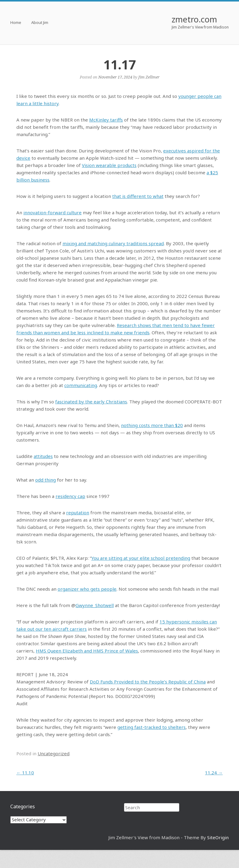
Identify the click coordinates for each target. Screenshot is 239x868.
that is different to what (138, 196)
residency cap (70, 496)
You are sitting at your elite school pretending (141, 558)
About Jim (40, 23)
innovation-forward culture (52, 212)
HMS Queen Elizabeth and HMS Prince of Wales (87, 651)
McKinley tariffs (106, 120)
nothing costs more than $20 (152, 425)
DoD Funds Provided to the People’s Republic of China (148, 682)
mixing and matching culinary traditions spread (113, 243)
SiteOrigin (218, 837)
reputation (78, 512)
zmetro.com (194, 19)
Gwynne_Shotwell (95, 605)
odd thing (45, 480)
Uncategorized (54, 753)
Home (16, 23)
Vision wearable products (109, 165)
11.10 (25, 773)
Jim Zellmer (149, 77)
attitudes (43, 456)
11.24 (214, 773)
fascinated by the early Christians (91, 402)
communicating (81, 385)
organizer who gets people (87, 589)
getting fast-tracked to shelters (151, 727)
